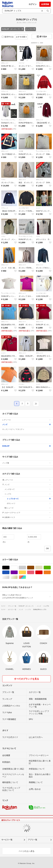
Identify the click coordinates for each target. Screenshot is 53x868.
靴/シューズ (28, 508)
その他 (21, 151)
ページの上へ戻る (27, 851)
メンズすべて (28, 489)
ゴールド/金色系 (18, 577)
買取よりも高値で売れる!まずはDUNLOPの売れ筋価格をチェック (26, 596)
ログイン (33, 4)
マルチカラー (26, 577)
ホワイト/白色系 (18, 568)
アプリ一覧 (33, 840)
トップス (31, 29)
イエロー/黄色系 (26, 572)
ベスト (3, 180)
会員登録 (45, 4)
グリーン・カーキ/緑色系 (51, 568)
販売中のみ (8, 37)
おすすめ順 (21, 37)
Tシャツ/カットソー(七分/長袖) (44, 151)
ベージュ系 (42, 568)
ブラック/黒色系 (9, 568)
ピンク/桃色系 (34, 572)
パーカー (21, 384)
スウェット (40, 63)
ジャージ (21, 63)
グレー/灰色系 (26, 568)
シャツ (38, 208)
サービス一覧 (7, 840)
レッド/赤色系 (42, 572)
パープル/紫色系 (18, 572)
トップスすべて (29, 499)
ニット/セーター (41, 91)
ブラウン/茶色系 (34, 568)
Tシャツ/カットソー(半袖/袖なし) (9, 120)
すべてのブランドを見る (27, 679)
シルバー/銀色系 (9, 577)
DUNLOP (26, 446)
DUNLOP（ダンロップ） (13, 29)
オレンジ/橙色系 (51, 572)
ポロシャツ (5, 63)
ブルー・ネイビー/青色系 (9, 572)
